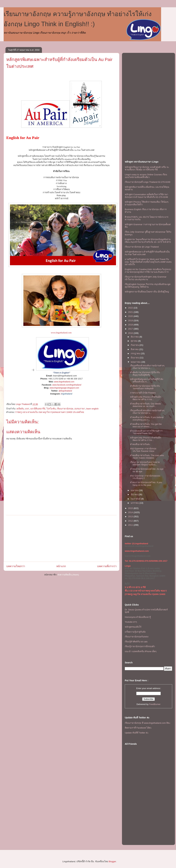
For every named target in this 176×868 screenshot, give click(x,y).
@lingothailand (65, 391)
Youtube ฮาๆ (131, 622)
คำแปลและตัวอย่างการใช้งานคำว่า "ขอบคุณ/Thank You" (146, 432)
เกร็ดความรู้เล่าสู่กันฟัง (135, 632)
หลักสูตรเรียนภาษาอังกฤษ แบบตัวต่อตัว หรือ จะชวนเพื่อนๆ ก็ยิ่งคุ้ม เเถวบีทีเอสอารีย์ (147, 168)
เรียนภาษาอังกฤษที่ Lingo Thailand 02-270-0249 (147, 182)
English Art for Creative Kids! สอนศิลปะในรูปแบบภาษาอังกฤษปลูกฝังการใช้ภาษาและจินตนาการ (148, 271)
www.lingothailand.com (61, 333)
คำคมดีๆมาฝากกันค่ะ (140, 444)
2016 (131, 333)
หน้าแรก (61, 566)
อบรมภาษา (80, 409)
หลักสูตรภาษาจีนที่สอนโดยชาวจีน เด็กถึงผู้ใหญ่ (147, 292)
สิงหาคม (135, 349)
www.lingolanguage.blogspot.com (64, 388)
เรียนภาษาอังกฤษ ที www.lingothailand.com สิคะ (148, 723)
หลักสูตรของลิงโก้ (133, 627)
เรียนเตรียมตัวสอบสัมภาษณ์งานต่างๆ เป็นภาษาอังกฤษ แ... (147, 367)
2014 (131, 512)
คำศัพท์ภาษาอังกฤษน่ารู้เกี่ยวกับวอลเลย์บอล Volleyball (145, 387)
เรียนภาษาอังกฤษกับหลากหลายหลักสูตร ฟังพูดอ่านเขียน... (145, 463)
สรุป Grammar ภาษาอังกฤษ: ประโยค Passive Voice (143, 450)
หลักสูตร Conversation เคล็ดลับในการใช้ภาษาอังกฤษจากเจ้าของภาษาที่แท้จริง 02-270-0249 (146, 196)
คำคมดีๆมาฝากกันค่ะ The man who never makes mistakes (147, 457)
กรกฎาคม (136, 353)
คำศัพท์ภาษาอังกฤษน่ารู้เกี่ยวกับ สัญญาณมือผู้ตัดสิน (145, 374)
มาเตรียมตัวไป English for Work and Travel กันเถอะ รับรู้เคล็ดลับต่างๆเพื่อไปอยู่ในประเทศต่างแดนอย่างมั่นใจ (148, 262)
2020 (131, 316)
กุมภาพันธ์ (136, 499)
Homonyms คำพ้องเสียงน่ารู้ (138, 617)
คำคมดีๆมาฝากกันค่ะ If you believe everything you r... (147, 419)
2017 (131, 329)
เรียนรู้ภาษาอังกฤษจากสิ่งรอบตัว (140, 646)
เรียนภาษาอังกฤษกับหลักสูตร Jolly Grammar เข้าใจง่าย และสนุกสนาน (146, 278)
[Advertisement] (61, 538)
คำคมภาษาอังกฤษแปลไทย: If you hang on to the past (146, 484)
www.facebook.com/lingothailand (67, 385)
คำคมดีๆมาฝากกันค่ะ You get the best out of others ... (146, 425)
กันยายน (135, 345)
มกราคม (135, 503)
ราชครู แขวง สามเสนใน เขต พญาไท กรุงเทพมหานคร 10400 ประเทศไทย (50, 412)
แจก (27, 409)
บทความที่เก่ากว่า (107, 566)
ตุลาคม (134, 341)
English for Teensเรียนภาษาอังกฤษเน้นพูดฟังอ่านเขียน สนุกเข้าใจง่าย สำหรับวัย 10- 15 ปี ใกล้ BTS (148, 241)
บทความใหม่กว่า (16, 566)
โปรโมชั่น (51, 409)
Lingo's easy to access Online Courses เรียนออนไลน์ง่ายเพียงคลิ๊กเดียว (146, 176)
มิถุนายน (135, 358)
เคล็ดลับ (20, 409)
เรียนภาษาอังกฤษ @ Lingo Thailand (142, 247)
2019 (131, 321)
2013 (131, 517)
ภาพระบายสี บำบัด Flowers (143, 393)
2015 (131, 508)
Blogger (112, 861)
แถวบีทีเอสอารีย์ (38, 409)
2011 (131, 525)
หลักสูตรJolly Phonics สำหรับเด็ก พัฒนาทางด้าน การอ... (146, 398)
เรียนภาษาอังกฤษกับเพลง (137, 637)
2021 (131, 312)
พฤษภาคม (136, 362)
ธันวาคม (135, 337)
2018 (131, 325)
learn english (92, 409)
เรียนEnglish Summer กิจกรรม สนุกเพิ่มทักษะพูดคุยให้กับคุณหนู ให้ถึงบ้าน (148, 286)
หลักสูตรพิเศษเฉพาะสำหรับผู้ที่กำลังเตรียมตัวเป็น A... (147, 380)
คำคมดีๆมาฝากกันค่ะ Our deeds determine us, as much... (145, 405)
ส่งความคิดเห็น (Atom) (68, 575)
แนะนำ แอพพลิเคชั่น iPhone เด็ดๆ (141, 651)
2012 (131, 521)
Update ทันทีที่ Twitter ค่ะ (137, 733)
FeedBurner (155, 704)
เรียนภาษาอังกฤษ (65, 409)
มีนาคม (135, 494)
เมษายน (135, 490)
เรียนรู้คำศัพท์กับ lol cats (136, 642)
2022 (131, 308)
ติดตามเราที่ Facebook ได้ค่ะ (138, 728)
